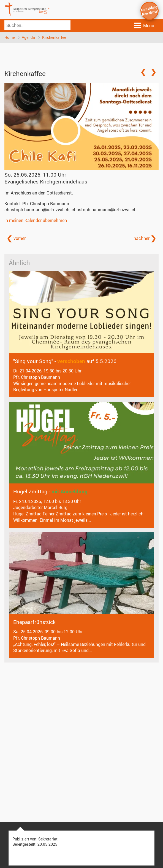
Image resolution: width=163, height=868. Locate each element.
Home (9, 37)
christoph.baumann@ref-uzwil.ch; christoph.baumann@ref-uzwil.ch (70, 210)
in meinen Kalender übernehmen (36, 220)
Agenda (28, 37)
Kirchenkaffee (54, 37)
